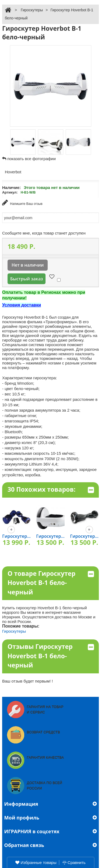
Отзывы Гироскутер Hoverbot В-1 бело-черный (51, 656)
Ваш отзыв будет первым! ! (28, 681)
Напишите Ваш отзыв (22, 203)
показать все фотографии (32, 159)
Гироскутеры (32, 10)
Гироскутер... (16, 536)
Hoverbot (13, 172)
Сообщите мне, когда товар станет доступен (44, 233)
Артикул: (10, 192)
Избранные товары (36, 862)
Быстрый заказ (27, 279)
